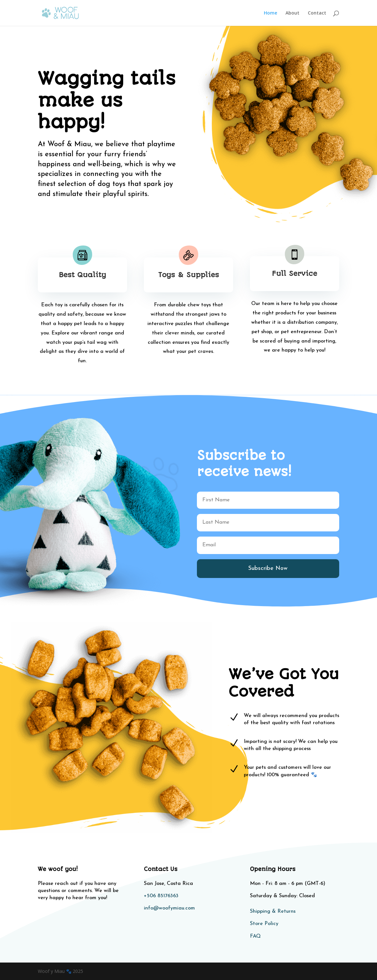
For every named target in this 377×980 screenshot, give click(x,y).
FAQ (255, 936)
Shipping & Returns (273, 911)
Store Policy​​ (264, 924)
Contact (317, 13)
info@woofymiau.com (169, 908)
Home (270, 13)
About (292, 13)
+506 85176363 (161, 896)
